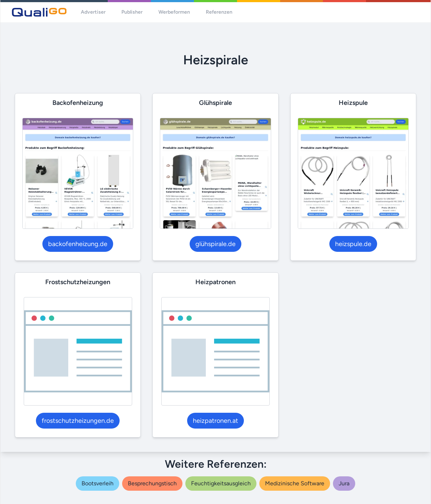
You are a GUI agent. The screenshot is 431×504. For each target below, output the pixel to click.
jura (344, 483)
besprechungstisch (152, 483)
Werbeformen (174, 12)
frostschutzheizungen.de (78, 421)
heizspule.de (353, 244)
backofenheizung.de (78, 244)
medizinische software (295, 483)
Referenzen (219, 12)
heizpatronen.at (215, 421)
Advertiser (93, 12)
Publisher (132, 12)
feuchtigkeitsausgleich (221, 483)
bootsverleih (98, 483)
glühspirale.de (215, 244)
